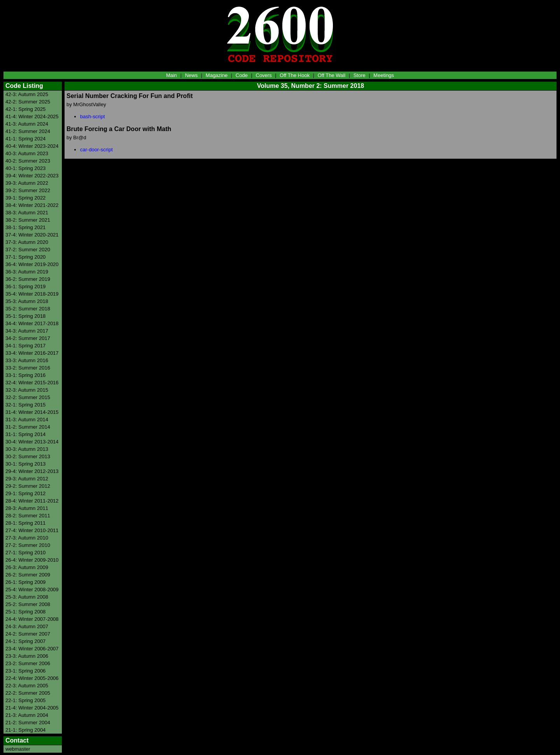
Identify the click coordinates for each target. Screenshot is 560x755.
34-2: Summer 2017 (28, 338)
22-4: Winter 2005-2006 (32, 678)
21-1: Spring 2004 (25, 730)
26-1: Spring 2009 (25, 582)
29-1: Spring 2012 (25, 493)
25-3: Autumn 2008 (27, 597)
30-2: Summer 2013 (28, 456)
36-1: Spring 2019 (25, 286)
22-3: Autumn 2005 (27, 686)
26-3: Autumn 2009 (27, 567)
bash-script (93, 116)
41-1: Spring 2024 (25, 139)
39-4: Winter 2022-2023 (32, 176)
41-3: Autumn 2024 (27, 124)
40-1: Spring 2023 (25, 168)
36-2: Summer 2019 (28, 279)
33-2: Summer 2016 (28, 368)
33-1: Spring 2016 (25, 375)
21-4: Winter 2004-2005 (32, 708)
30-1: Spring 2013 (25, 464)
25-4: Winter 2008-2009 (32, 589)
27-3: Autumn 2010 (27, 538)
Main (171, 75)
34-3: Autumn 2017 (27, 331)
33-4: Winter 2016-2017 (32, 353)
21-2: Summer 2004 (28, 723)
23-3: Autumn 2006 (27, 656)
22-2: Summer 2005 (28, 693)
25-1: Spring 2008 (25, 612)
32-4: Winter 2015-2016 (32, 383)
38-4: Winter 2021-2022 (32, 205)
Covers (264, 75)
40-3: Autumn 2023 (27, 153)
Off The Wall (332, 75)
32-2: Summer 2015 (28, 397)
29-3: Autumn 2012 (27, 479)
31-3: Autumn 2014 (27, 420)
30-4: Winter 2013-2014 (32, 442)
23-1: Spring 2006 (25, 671)
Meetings (384, 75)
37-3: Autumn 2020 (27, 242)
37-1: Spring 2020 (25, 257)
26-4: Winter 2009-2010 (32, 560)
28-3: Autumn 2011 (27, 508)
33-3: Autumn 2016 (27, 360)
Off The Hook (295, 75)
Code (242, 75)
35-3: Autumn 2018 (27, 301)
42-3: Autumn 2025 (27, 94)
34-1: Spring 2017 (25, 346)
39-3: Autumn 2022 (27, 183)
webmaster (18, 749)
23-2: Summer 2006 (28, 663)
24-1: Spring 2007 (25, 641)
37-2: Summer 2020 (28, 250)
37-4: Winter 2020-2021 (32, 235)
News (192, 75)
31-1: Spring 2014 (25, 434)
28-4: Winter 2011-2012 (32, 501)
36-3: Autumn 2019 (27, 272)
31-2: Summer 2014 (28, 427)
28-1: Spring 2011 (25, 523)
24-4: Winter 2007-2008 (32, 619)
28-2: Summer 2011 (28, 516)
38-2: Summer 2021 (28, 220)
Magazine (217, 75)
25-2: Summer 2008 (28, 604)
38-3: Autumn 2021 (27, 213)
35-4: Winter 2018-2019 (32, 294)
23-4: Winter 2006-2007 (32, 649)
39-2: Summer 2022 (28, 190)
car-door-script (96, 150)
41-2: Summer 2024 (28, 131)
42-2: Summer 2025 (28, 102)
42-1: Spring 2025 (25, 109)
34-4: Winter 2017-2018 (32, 323)
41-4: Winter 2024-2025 (32, 116)
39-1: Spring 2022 (25, 198)
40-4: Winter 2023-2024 (32, 146)
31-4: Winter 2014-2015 (32, 412)
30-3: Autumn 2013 (27, 449)
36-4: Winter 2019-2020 (32, 264)
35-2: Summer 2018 (28, 309)
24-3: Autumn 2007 (27, 626)
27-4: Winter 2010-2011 (32, 530)
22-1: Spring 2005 (25, 700)
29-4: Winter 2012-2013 (32, 471)
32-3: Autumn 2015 (27, 390)
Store (360, 75)
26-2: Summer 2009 (28, 575)
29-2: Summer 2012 (28, 486)
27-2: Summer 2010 (28, 545)
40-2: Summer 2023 (28, 161)
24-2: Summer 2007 (28, 634)
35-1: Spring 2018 (25, 316)
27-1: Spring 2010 (25, 553)
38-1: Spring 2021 (25, 227)
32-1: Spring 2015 (25, 405)
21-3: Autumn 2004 (27, 715)
